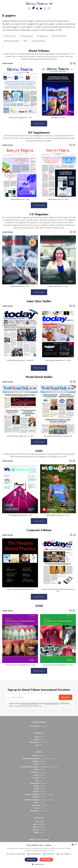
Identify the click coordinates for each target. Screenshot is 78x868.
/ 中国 (39, 821)
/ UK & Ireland (39, 811)
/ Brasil (39, 737)
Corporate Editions (38, 41)
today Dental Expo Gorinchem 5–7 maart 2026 (20, 360)
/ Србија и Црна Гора (39, 800)
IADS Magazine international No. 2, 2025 (20, 515)
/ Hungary (39, 778)
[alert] (39, 855)
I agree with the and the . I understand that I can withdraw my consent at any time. (39, 705)
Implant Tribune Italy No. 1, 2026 (20, 199)
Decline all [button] (46, 860)
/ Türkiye (39, 808)
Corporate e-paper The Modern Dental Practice (20, 589)
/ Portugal (39, 791)
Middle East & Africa (39, 840)
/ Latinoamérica (39, 742)
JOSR (39, 606)
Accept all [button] (31, 860)
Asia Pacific (39, 818)
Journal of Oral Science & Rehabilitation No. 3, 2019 (58, 665)
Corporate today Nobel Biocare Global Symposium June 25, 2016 (58, 590)
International (39, 722)
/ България (39, 761)
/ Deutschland (39, 772)
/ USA (39, 745)
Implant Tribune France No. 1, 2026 (58, 199)
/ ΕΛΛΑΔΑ (39, 775)
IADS (25, 41)
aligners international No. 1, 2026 (58, 286)
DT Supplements (26, 36)
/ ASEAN (39, 832)
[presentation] (71, 63)
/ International (39, 726)
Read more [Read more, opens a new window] (51, 850)
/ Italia (39, 780)
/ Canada (39, 739)
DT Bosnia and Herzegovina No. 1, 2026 (20, 118)
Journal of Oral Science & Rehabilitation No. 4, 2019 (20, 665)
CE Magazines (42, 36)
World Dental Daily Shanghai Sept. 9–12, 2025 (20, 436)
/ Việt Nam (39, 830)
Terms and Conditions (29, 703)
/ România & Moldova (39, 794)
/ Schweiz (39, 805)
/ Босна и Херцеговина (39, 758)
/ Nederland (39, 783)
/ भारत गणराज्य (39, 824)
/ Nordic (39, 786)
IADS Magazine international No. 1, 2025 (58, 515)
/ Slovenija (39, 797)
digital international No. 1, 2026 (20, 286)
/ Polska (39, 789)
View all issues (39, 124)
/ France (39, 769)
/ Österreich (39, 756)
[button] (39, 864)
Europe (39, 752)
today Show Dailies (59, 36)
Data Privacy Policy (52, 703)
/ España (39, 802)
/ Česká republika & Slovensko (39, 767)
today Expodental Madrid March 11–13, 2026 (58, 360)
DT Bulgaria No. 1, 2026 (58, 118)
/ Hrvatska (39, 764)
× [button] (76, 845)
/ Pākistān (39, 827)
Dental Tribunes (10, 36)
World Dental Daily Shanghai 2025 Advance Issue (58, 436)
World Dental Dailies (12, 41)
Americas (39, 733)
